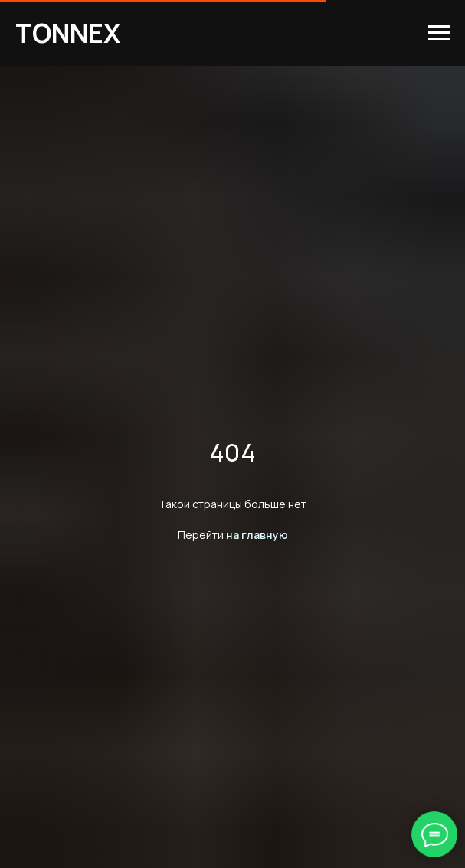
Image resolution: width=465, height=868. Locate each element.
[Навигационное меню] (439, 33)
